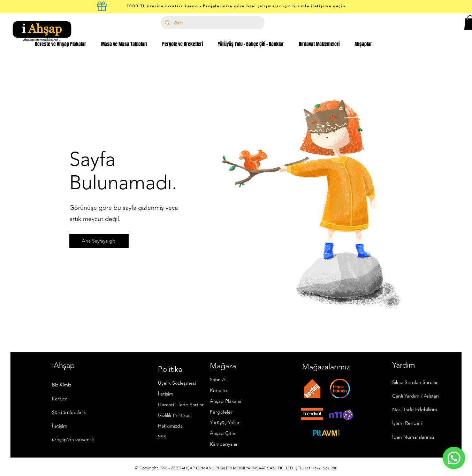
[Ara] (212, 23)
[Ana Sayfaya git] (99, 241)
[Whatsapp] (454, 458)
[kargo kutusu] (102, 6)
